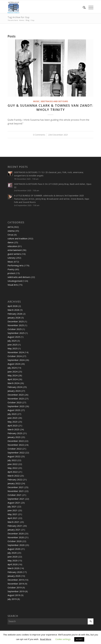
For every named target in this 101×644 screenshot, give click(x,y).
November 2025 (16, 325)
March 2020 (13, 568)
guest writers (14, 254)
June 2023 (13, 418)
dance (11, 242)
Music (36, 101)
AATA (10, 227)
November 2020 (16, 537)
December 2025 (16, 321)
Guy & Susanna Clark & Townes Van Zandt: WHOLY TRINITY (50, 108)
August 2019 (14, 595)
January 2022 (14, 483)
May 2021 (13, 514)
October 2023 (15, 402)
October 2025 (15, 329)
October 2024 (15, 356)
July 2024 (12, 368)
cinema (11, 231)
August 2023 (14, 410)
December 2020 (16, 533)
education (12, 246)
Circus (11, 235)
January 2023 (14, 437)
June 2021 (13, 510)
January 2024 (14, 391)
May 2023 (13, 422)
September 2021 (16, 499)
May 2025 (13, 348)
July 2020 (12, 553)
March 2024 (13, 383)
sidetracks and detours (54, 101)
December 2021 (16, 487)
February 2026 (15, 314)
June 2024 (13, 372)
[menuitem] (83, 7)
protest (11, 273)
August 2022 (14, 456)
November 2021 (16, 491)
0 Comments (39, 135)
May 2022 (13, 468)
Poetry (11, 269)
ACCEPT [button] (79, 639)
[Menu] (89, 7)
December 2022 (16, 441)
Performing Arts (16, 265)
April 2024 (13, 379)
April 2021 (13, 518)
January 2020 (14, 576)
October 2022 (15, 449)
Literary (11, 258)
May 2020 (13, 560)
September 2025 (16, 333)
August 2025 (14, 337)
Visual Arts (13, 285)
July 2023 (12, 414)
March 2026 (13, 310)
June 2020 (13, 557)
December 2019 (16, 580)
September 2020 (16, 545)
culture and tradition (17, 238)
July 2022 (12, 460)
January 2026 (14, 318)
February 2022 (15, 480)
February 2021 (15, 526)
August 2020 (14, 549)
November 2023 (16, 399)
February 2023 (15, 433)
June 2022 (13, 464)
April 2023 (13, 426)
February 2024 (15, 387)
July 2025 (12, 341)
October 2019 (15, 587)
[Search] (83, 7)
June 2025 (13, 345)
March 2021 (13, 522)
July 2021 (12, 506)
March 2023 (13, 429)
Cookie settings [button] (63, 639)
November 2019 (16, 584)
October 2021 (15, 495)
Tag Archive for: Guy (18, 17)
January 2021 (14, 530)
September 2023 (16, 406)
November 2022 (16, 445)
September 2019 (16, 591)
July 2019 (12, 599)
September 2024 (16, 360)
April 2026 (13, 306)
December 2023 (16, 395)
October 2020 (15, 541)
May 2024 (13, 375)
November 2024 (16, 352)
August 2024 (14, 364)
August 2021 (14, 503)
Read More (46, 639)
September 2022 (16, 453)
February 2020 (15, 572)
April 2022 (13, 472)
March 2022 (13, 476)
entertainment (15, 250)
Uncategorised (15, 281)
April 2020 (13, 564)
